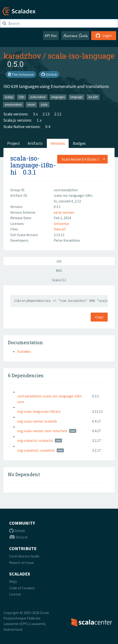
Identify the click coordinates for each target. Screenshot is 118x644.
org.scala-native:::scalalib (37, 421)
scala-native (38, 97)
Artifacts (35, 143)
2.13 (46, 114)
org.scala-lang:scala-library (39, 411)
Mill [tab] (59, 270)
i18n (22, 97)
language (77, 97)
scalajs (9, 97)
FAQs (13, 581)
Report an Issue (21, 562)
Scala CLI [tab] (59, 280)
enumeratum (13, 105)
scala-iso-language (81, 56)
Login (104, 35)
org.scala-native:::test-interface (42, 431)
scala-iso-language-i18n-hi (33, 165)
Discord (18, 537)
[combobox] (82, 159)
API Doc (51, 35)
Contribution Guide (24, 556)
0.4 (48, 127)
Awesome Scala (75, 35)
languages (58, 97)
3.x (35, 114)
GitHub (49, 74)
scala (44, 105)
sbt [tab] (59, 261)
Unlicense (61, 224)
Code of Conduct (22, 588)
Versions (58, 143)
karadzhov (22, 56)
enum (31, 105)
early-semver (64, 212)
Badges (79, 143)
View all (60, 229)
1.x (39, 120)
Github (17, 531)
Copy (99, 317)
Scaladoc (24, 351)
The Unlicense (21, 74)
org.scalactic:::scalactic (35, 440)
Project (13, 143)
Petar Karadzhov (67, 240)
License (15, 594)
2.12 (58, 114)
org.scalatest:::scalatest (36, 450)
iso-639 (93, 97)
